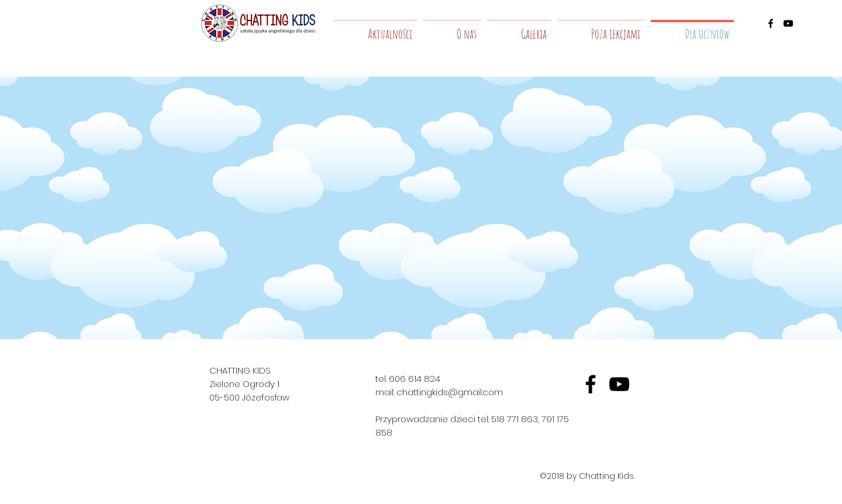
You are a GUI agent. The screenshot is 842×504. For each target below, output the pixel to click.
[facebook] (771, 23)
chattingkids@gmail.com (450, 392)
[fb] (591, 384)
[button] (452, 29)
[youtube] (788, 23)
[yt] (619, 384)
